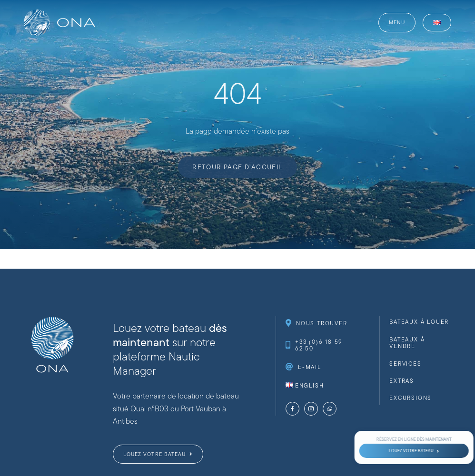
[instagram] (311, 409)
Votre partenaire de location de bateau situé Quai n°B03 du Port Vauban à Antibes (176, 408)
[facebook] (292, 409)
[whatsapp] (330, 409)
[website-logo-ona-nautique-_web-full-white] (59, 13)
